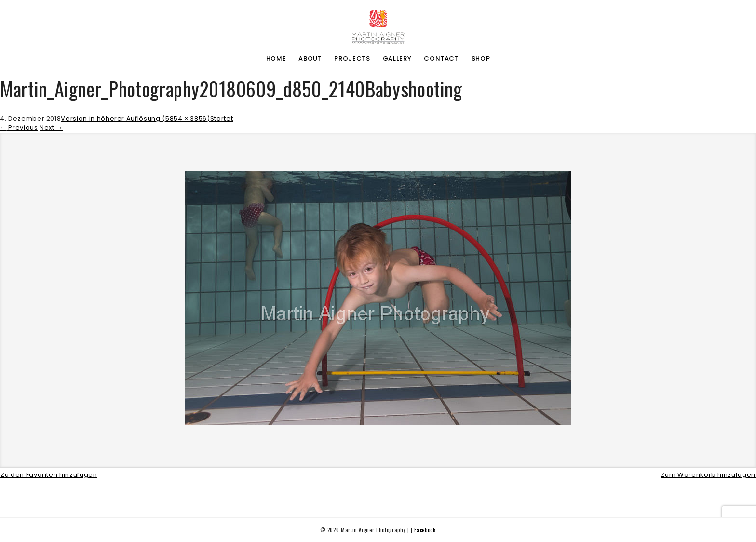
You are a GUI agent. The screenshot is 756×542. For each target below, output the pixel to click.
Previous (19, 128)
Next (51, 128)
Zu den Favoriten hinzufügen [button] (49, 475)
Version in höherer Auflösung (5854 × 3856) (135, 118)
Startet (222, 118)
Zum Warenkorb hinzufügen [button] (708, 475)
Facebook (425, 530)
